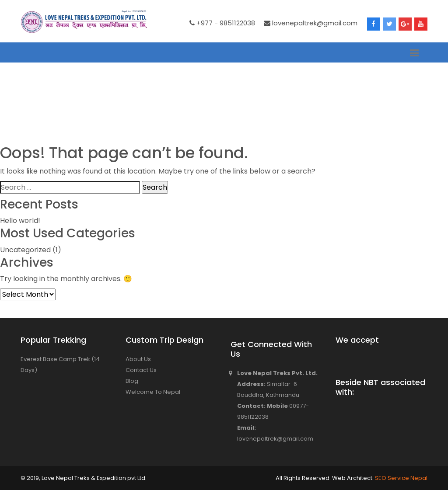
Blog (132, 381)
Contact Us (141, 370)
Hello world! (20, 221)
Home (30, 99)
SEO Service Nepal (401, 478)
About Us (138, 359)
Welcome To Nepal (153, 392)
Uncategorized (25, 250)
